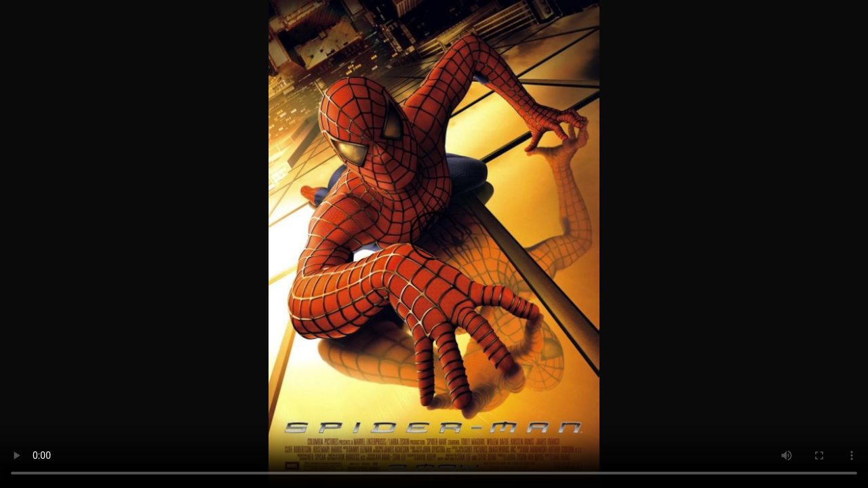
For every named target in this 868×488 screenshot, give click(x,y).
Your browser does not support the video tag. (434, 244)
